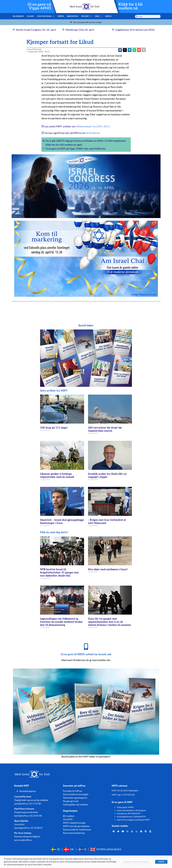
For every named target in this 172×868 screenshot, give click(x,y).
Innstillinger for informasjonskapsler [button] (136, 862)
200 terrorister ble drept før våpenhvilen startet (105, 429)
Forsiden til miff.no (72, 791)
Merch (108, 16)
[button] (125, 50)
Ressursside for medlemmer (77, 830)
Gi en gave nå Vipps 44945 (39, 6)
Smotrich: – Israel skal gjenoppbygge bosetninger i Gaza (62, 522)
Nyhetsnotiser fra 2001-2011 (93, 126)
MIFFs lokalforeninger (74, 823)
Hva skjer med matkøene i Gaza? (108, 569)
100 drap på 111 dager (54, 428)
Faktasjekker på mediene (75, 804)
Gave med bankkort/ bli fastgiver (132, 810)
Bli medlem (18, 16)
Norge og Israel (71, 801)
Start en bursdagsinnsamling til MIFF (133, 820)
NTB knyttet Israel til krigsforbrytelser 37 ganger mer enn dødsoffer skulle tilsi (59, 573)
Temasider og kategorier (75, 798)
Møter (61, 16)
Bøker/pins (73, 16)
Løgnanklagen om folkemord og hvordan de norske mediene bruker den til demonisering (61, 622)
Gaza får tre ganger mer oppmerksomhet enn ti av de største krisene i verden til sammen (110, 622)
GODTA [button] (161, 862)
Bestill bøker (86, 326)
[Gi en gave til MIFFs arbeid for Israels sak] (86, 647)
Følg (98, 16)
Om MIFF (86, 16)
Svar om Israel (46, 16)
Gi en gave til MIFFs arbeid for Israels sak (86, 654)
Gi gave (30, 16)
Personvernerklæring (74, 833)
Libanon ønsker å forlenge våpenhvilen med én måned (57, 475)
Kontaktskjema (28, 791)
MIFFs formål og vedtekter (76, 826)
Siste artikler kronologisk (76, 794)
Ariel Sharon (93, 133)
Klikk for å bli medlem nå (130, 6)
